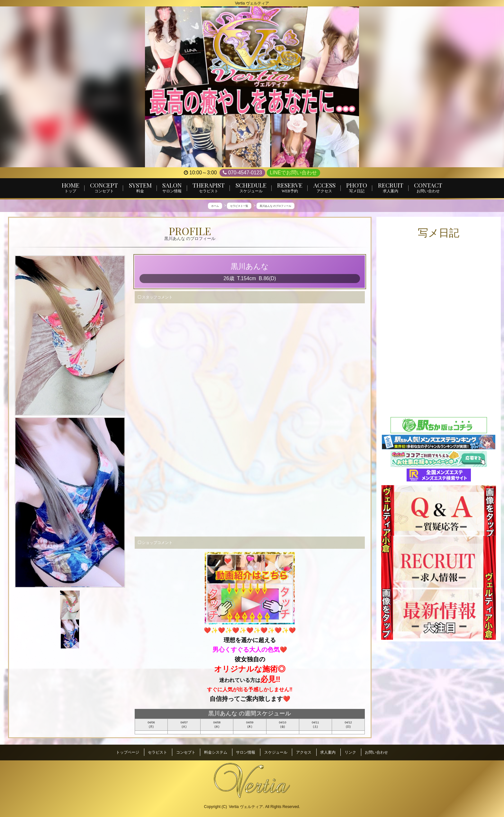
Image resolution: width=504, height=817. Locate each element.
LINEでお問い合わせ (294, 173)
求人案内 (328, 752)
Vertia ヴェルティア (246, 804)
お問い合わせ (376, 752)
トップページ (128, 752)
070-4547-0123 (242, 173)
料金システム (216, 752)
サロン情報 (246, 752)
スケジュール (276, 752)
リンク (350, 752)
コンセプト (186, 752)
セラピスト (157, 752)
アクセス (304, 752)
